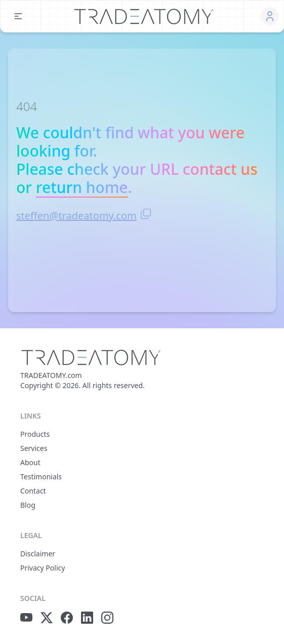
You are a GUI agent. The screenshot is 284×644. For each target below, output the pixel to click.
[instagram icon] (107, 618)
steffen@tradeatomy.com (76, 216)
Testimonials (41, 477)
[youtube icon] (26, 618)
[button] (18, 16)
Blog (28, 505)
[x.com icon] (47, 618)
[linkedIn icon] (87, 618)
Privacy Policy (43, 568)
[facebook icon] (67, 618)
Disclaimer (38, 554)
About (30, 462)
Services (34, 448)
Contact (33, 491)
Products (35, 434)
